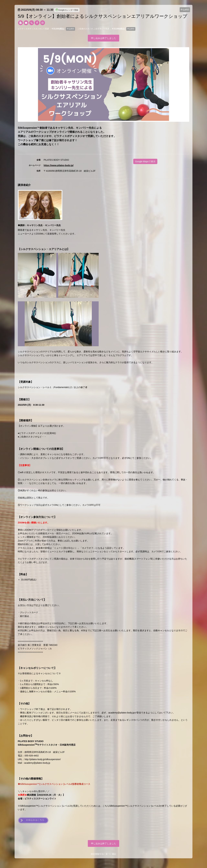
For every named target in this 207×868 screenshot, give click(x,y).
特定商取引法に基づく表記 (103, 854)
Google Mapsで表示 (145, 161)
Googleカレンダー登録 (67, 10)
